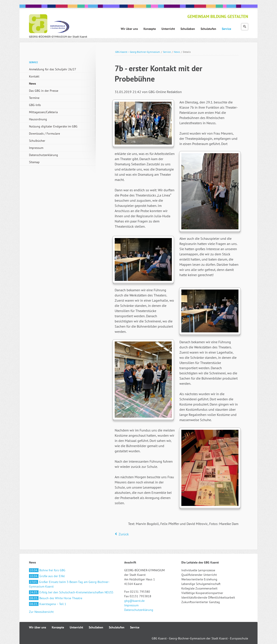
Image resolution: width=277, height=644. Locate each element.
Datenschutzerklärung (43, 155)
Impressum (36, 148)
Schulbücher (37, 141)
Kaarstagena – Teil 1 (48, 604)
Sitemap (34, 162)
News (177, 52)
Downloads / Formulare (44, 134)
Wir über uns (38, 627)
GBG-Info (35, 105)
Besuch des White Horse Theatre (56, 598)
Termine (34, 98)
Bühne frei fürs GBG (47, 570)
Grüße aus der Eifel (47, 576)
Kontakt (34, 76)
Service (167, 52)
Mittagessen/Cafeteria (43, 112)
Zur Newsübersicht (41, 612)
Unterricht (76, 627)
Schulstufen (117, 627)
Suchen (245, 27)
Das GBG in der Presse (44, 91)
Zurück (124, 534)
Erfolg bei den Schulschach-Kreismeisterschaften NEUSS (71, 592)
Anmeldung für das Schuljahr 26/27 (53, 69)
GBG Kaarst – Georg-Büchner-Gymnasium (138, 52)
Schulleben (96, 627)
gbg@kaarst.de (134, 601)
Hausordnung (38, 119)
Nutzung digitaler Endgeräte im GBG (53, 126)
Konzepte (58, 627)
